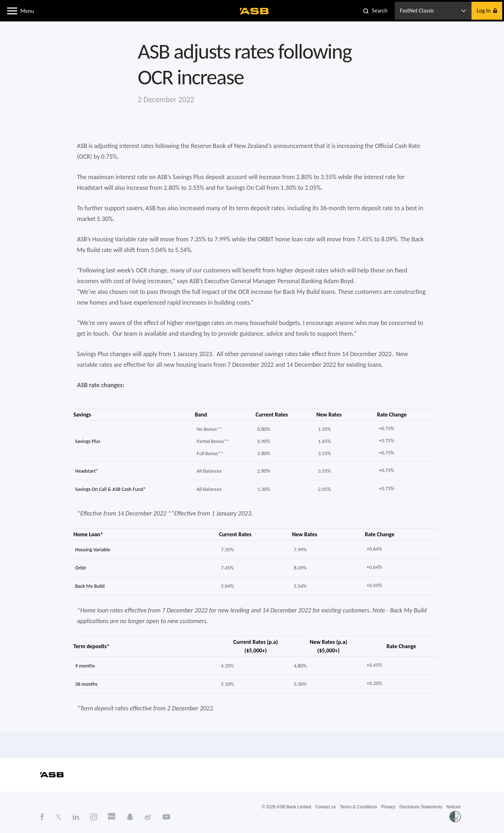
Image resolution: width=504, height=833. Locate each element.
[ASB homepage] (255, 11)
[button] (12, 10)
